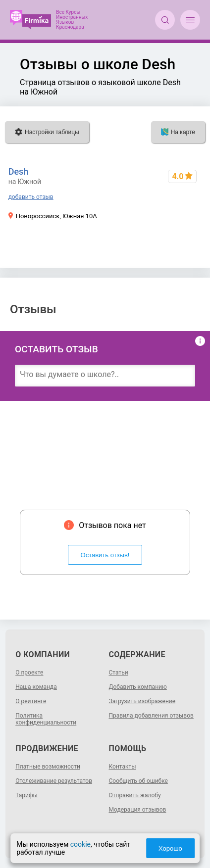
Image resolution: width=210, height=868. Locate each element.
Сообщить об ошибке (138, 781)
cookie (80, 844)
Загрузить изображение (142, 701)
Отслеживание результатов (54, 781)
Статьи (119, 673)
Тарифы (26, 795)
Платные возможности (48, 767)
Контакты (123, 767)
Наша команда (36, 687)
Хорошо (170, 848)
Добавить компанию (138, 687)
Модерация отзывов (138, 810)
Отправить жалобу (135, 795)
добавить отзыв (31, 197)
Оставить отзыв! (105, 555)
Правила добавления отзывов (151, 716)
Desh (19, 171)
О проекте (29, 673)
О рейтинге (31, 701)
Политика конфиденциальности (46, 719)
